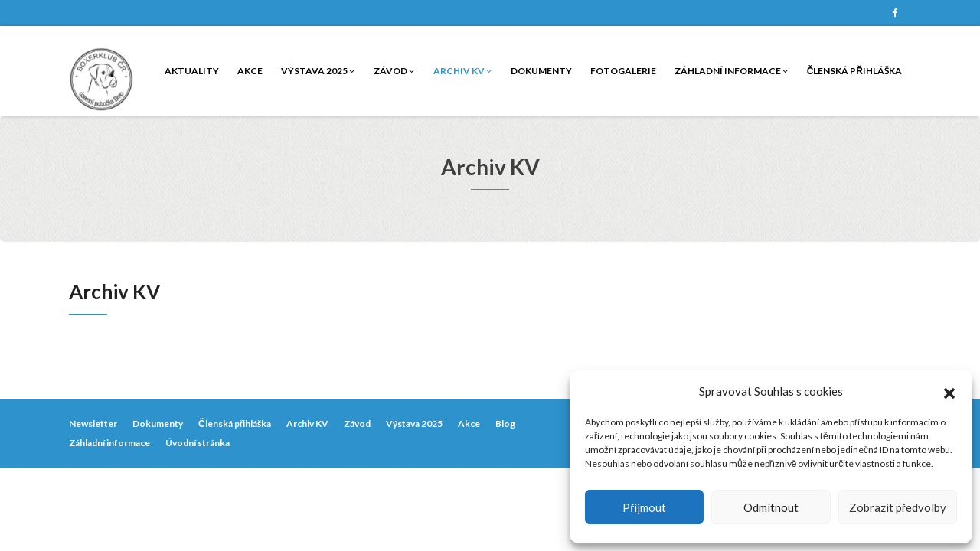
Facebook (895, 13)
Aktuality (192, 71)
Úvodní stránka (198, 443)
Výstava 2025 (318, 71)
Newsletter (93, 424)
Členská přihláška (854, 71)
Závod (394, 71)
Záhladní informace (732, 71)
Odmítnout (771, 507)
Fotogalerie (623, 71)
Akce (250, 71)
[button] (949, 391)
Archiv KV (463, 71)
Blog (505, 424)
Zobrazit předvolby (898, 507)
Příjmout (644, 507)
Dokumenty (541, 71)
